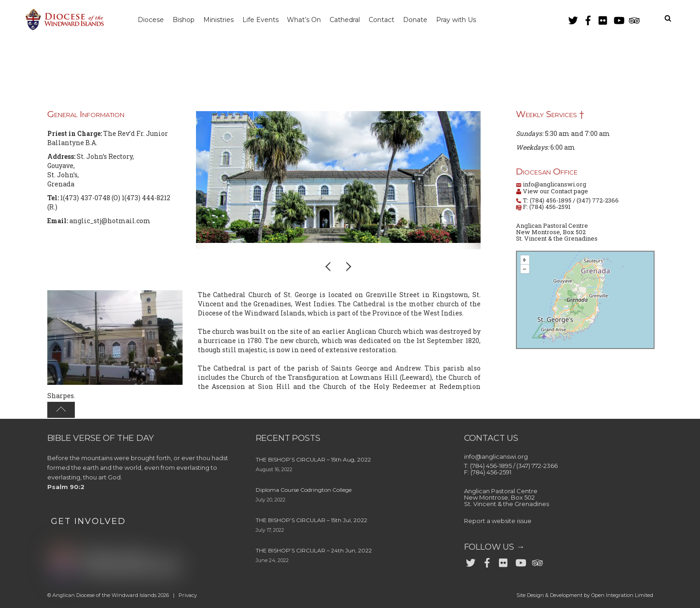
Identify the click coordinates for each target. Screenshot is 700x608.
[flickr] (603, 19)
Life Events (265, 20)
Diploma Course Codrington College (304, 490)
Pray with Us (467, 20)
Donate (425, 20)
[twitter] (573, 19)
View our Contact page (555, 191)
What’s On (310, 20)
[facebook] (588, 19)
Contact (390, 20)
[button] (329, 266)
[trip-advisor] (633, 19)
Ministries (222, 20)
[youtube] (618, 19)
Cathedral (352, 20)
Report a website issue (498, 521)
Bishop (185, 20)
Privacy (188, 595)
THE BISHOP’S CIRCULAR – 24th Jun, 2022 (314, 550)
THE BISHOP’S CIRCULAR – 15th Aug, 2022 (313, 459)
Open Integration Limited (622, 595)
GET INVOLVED (88, 521)
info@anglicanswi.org (554, 184)
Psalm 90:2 (66, 487)
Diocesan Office (547, 172)
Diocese (152, 20)
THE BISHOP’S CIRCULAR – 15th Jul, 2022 (311, 520)
